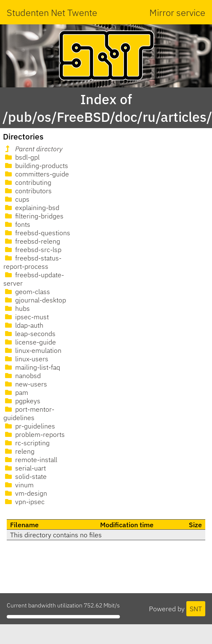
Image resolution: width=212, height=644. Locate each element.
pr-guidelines (29, 426)
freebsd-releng (32, 241)
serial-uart (25, 468)
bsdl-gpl (21, 157)
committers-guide (36, 174)
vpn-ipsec (24, 502)
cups (16, 199)
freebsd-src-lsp (32, 250)
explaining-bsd (31, 208)
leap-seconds (29, 334)
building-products (36, 166)
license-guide (30, 342)
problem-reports (34, 434)
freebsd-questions (37, 233)
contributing (27, 182)
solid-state (25, 476)
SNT (196, 609)
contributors (28, 191)
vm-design (25, 493)
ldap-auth (23, 325)
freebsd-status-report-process (32, 262)
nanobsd (22, 376)
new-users (25, 384)
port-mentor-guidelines (29, 413)
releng (19, 451)
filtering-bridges (33, 216)
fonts (17, 224)
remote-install (30, 460)
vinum (19, 485)
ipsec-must (26, 317)
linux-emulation (32, 350)
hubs (17, 308)
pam (16, 392)
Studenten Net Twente (52, 12)
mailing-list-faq (32, 367)
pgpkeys (22, 401)
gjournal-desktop (35, 300)
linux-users (26, 359)
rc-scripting (26, 443)
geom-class (27, 292)
